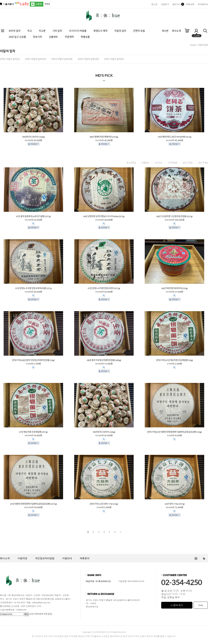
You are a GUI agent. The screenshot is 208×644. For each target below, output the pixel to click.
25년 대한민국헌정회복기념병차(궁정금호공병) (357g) (33, 504)
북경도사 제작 (100, 31)
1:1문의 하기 (177, 605)
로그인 (154, 4)
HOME (193, 45)
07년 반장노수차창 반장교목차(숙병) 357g (33, 288)
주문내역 (190, 4)
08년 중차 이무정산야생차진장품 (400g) (104, 360)
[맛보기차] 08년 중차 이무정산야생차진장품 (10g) (33, 360)
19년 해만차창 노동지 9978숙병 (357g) (174, 137)
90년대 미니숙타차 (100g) (33, 137)
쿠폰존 (47, 4)
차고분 (42, 31)
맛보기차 (37, 37)
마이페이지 (203, 4)
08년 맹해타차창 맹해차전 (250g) (104, 137)
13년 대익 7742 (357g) (175, 504)
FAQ (201, 605)
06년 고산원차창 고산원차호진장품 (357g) (174, 216)
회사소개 (176, 31)
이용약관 (22, 558)
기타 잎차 (57, 31)
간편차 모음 (139, 31)
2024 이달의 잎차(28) (62, 59)
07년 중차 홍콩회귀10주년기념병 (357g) (33, 216)
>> (120, 532)
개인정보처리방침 (45, 558)
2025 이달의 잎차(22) (36, 59)
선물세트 (53, 37)
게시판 (165, 31)
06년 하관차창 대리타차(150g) (175, 288)
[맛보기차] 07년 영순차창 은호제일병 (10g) (175, 360)
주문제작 (69, 37)
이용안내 (67, 558)
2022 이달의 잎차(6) (114, 59)
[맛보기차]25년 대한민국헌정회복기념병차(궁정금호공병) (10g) (174, 432)
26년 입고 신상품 (17, 37)
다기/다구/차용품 (78, 31)
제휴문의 (85, 558)
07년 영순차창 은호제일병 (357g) (33, 432)
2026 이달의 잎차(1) (10, 59)
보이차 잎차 (15, 31)
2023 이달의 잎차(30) (88, 59)
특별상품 (85, 37)
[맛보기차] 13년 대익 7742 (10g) (104, 504)
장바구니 (178, 4)
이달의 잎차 (120, 31)
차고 (30, 31)
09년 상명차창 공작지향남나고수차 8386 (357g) (104, 216)
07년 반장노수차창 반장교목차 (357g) (104, 288)
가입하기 (165, 4)
